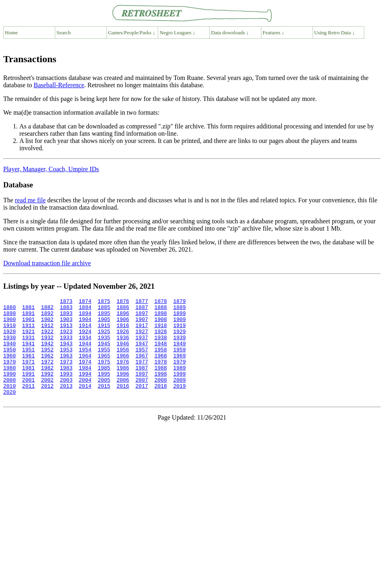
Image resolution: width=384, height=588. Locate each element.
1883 (66, 309)
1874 (85, 302)
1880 (9, 309)
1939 (179, 346)
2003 (66, 397)
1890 (9, 317)
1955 (104, 360)
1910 (9, 331)
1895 (104, 317)
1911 (28, 331)
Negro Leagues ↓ (178, 33)
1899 (179, 317)
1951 (28, 360)
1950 (9, 360)
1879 (179, 302)
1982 (47, 382)
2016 (123, 404)
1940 (9, 353)
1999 (179, 389)
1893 (66, 317)
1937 (142, 346)
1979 (179, 375)
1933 (66, 346)
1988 (161, 382)
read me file (30, 200)
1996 (123, 389)
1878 (160, 302)
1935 (104, 346)
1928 (161, 338)
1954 (85, 360)
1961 (28, 367)
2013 (66, 404)
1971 (28, 375)
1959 (179, 360)
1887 (142, 309)
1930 (9, 346)
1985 (104, 382)
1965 (104, 367)
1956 (123, 360)
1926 (123, 338)
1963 (66, 367)
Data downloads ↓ (230, 33)
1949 (179, 353)
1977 (142, 375)
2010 (9, 404)
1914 (85, 331)
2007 (142, 397)
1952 (47, 360)
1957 (142, 360)
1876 (123, 302)
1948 (161, 353)
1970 (9, 375)
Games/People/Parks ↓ (132, 33)
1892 (47, 317)
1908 (161, 324)
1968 (161, 367)
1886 (123, 309)
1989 (179, 382)
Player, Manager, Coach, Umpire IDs (51, 169)
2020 (9, 411)
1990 (9, 389)
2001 (28, 397)
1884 (85, 309)
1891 (28, 317)
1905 (104, 324)
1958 (161, 360)
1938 (161, 346)
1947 (142, 353)
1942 (47, 353)
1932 (47, 346)
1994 (85, 389)
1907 (142, 324)
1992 (47, 389)
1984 (85, 382)
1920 (9, 338)
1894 (85, 317)
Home (11, 33)
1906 (123, 324)
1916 (123, 331)
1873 (66, 302)
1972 (47, 375)
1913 (66, 331)
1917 (142, 331)
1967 (142, 367)
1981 (28, 382)
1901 (28, 324)
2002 (47, 397)
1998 (161, 389)
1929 (179, 338)
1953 (66, 360)
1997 (142, 389)
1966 (123, 367)
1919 (179, 331)
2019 (179, 404)
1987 (142, 382)
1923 (66, 338)
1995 (104, 389)
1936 (123, 346)
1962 (47, 367)
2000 (9, 397)
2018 (161, 404)
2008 (161, 397)
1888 (161, 309)
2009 (179, 397)
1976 (123, 375)
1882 (47, 309)
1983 (66, 382)
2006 (123, 397)
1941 (28, 353)
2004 (85, 397)
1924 (85, 338)
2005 (104, 397)
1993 (66, 389)
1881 (28, 309)
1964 (85, 367)
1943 (66, 353)
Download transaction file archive (47, 263)
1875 (104, 302)
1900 (9, 324)
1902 (47, 324)
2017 (142, 404)
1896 (123, 317)
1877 (142, 302)
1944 (85, 353)
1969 (179, 367)
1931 (28, 346)
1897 (142, 317)
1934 (85, 346)
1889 (179, 309)
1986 (123, 382)
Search (64, 33)
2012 (47, 404)
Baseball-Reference (59, 85)
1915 (104, 331)
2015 (104, 404)
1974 (85, 375)
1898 (161, 317)
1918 (161, 331)
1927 (142, 338)
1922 (47, 338)
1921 (28, 338)
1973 (66, 375)
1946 (123, 353)
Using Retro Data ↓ (335, 33)
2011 (28, 404)
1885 (104, 309)
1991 (28, 389)
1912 (47, 331)
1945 (104, 353)
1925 (104, 338)
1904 (85, 324)
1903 (66, 324)
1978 (161, 375)
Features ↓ (273, 33)
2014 (85, 404)
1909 (179, 324)
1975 (104, 375)
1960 (9, 367)
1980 (9, 382)
